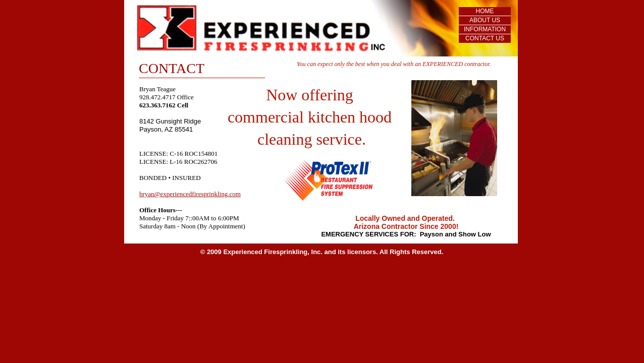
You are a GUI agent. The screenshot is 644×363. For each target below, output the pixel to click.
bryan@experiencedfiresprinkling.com (190, 194)
